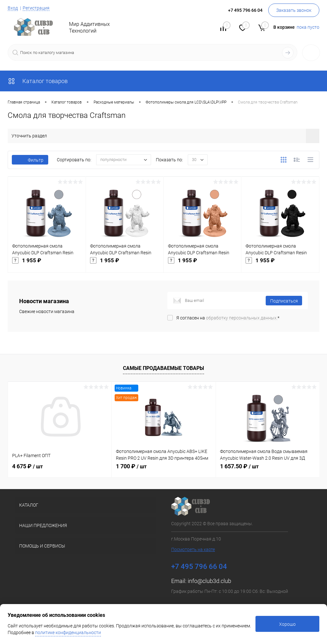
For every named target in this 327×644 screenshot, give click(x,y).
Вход (13, 8)
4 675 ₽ (27, 466)
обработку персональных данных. (242, 318)
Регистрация (36, 8)
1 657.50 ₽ (239, 466)
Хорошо (287, 624)
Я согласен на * (228, 318)
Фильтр (30, 160)
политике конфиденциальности (68, 632)
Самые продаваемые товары (163, 368)
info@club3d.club (209, 581)
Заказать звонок (294, 10)
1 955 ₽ (47, 265)
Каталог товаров (38, 81)
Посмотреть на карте (193, 549)
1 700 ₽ (131, 466)
